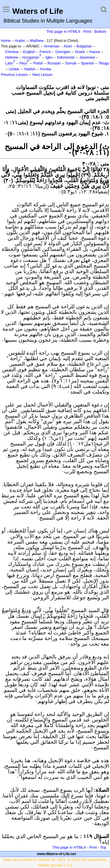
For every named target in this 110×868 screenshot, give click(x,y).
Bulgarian (84, 46)
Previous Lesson (14, 75)
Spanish (87, 63)
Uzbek (14, 69)
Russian (54, 63)
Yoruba (45, 69)
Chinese (12, 52)
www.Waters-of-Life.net (56, 854)
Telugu (104, 63)
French (45, 52)
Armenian (52, 46)
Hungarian (31, 57)
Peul (23, 63)
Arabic (20, 41)
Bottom (100, 32)
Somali (71, 63)
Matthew (37, 41)
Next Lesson (42, 75)
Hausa (94, 52)
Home (6, 41)
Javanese (87, 57)
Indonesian (66, 57)
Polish (38, 63)
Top (103, 847)
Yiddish (29, 69)
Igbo (49, 57)
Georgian (63, 52)
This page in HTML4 (63, 32)
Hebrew (12, 57)
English (29, 52)
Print (87, 32)
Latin (9, 63)
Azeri (68, 46)
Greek (80, 52)
